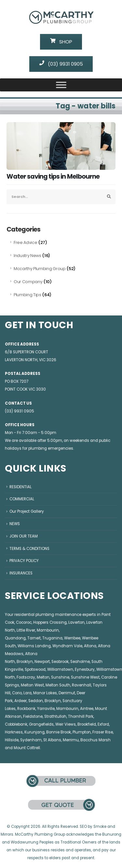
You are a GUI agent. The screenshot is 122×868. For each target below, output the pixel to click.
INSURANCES (21, 573)
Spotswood (35, 669)
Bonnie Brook (59, 732)
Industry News (27, 256)
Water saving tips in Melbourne (53, 177)
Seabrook (60, 662)
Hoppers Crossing (50, 622)
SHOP (61, 42)
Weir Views (66, 724)
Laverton (76, 622)
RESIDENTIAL (20, 487)
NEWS (15, 524)
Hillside (12, 740)
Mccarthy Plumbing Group (40, 269)
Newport (42, 662)
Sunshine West (85, 677)
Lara (27, 693)
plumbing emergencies (51, 448)
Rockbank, (27, 709)
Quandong (15, 638)
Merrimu (71, 740)
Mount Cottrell (27, 748)
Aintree (87, 709)
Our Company (28, 282)
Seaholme (80, 662)
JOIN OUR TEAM (24, 536)
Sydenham (31, 740)
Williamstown (60, 669)
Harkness (14, 732)
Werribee (72, 638)
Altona (90, 646)
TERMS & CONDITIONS (29, 549)
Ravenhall (81, 685)
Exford (103, 724)
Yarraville (46, 709)
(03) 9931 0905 (61, 64)
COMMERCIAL (22, 499)
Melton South (58, 685)
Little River (26, 630)
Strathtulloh (55, 716)
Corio (17, 693)
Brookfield (87, 724)
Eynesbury (85, 669)
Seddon (36, 701)
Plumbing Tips (27, 295)
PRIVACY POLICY (24, 561)
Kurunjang (34, 732)
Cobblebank (16, 724)
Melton (43, 677)
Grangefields (41, 724)
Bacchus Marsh (95, 740)
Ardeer (20, 701)
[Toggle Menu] (61, 85)
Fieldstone (33, 716)
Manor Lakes (45, 693)
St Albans (52, 740)
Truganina (52, 638)
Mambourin (48, 630)
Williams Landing (34, 646)
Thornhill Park (81, 716)
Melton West (32, 685)
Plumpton (82, 732)
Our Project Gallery (27, 511)
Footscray (26, 677)
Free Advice (25, 242)
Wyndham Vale (67, 646)
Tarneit (34, 638)
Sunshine (60, 677)
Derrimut (67, 693)
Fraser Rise (103, 732)
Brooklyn (25, 662)
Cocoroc (24, 622)
